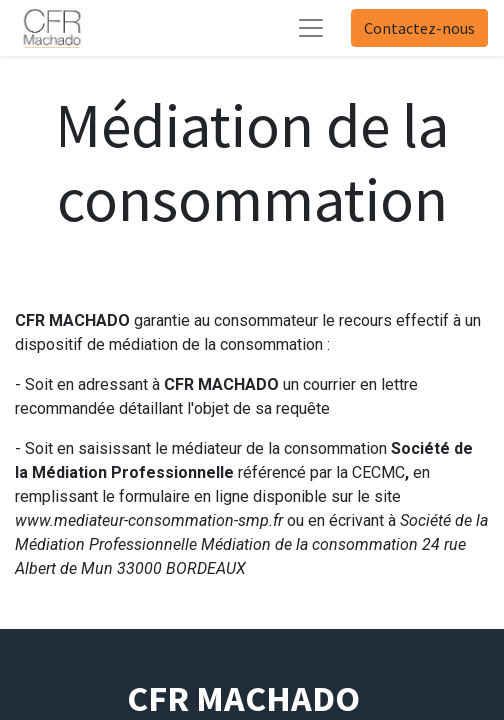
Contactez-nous (419, 28)
